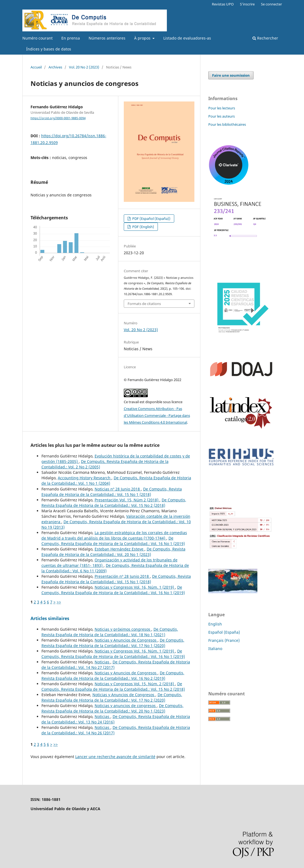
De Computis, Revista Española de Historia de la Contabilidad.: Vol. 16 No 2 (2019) (113, 676)
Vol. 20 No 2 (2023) (84, 67)
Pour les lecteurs (222, 108)
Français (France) (224, 640)
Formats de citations (144, 304)
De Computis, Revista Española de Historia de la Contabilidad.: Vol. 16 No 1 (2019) (113, 541)
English (215, 624)
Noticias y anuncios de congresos (126, 706)
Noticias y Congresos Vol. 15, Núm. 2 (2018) (135, 684)
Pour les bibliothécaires (227, 124)
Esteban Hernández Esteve (120, 549)
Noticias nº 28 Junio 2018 (118, 489)
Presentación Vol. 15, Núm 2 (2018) (127, 500)
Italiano (215, 649)
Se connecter (271, 4)
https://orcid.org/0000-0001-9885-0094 (58, 118)
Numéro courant (37, 38)
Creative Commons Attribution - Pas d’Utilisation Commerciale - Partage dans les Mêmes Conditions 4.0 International (157, 415)
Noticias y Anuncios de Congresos (126, 640)
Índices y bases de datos (49, 49)
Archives (55, 67)
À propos (143, 38)
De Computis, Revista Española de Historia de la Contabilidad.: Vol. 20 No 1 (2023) (113, 552)
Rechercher (265, 38)
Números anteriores (107, 38)
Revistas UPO (223, 4)
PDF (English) (143, 227)
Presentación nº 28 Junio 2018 (122, 576)
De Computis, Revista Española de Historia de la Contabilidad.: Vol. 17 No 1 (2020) (113, 643)
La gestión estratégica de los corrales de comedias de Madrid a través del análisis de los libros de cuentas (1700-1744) (114, 535)
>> (59, 602)
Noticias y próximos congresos (123, 629)
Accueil (36, 67)
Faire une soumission (231, 75)
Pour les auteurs (222, 116)
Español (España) (224, 632)
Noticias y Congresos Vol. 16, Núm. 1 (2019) (135, 587)
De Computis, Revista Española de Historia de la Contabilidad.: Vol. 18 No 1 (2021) (110, 632)
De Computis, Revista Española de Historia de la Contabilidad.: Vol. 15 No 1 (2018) (112, 492)
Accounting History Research (85, 478)
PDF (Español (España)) (151, 219)
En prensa (71, 38)
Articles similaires (50, 618)
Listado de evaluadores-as (187, 38)
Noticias (103, 662)
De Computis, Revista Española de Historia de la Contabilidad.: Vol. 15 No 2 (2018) (114, 503)
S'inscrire (247, 4)
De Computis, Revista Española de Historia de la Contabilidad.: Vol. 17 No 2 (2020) (112, 697)
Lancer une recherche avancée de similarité (115, 757)
